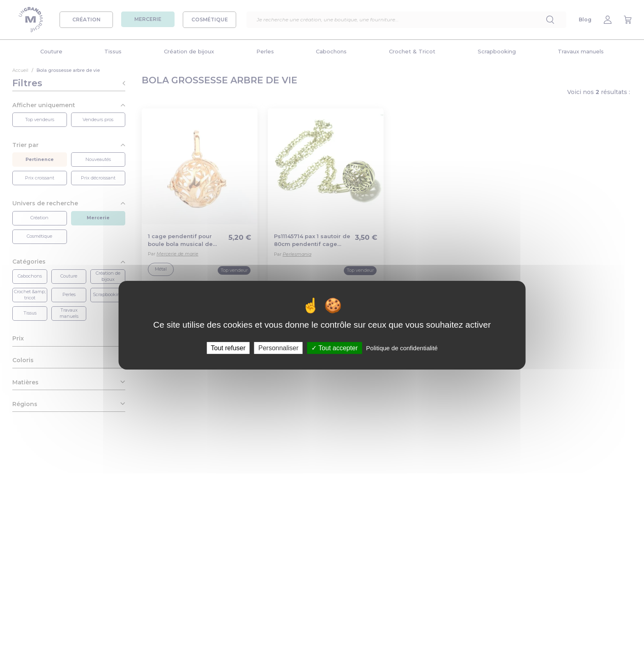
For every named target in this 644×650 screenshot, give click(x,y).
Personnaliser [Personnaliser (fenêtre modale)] (278, 348)
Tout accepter (335, 348)
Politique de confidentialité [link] (402, 348)
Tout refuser (228, 348)
